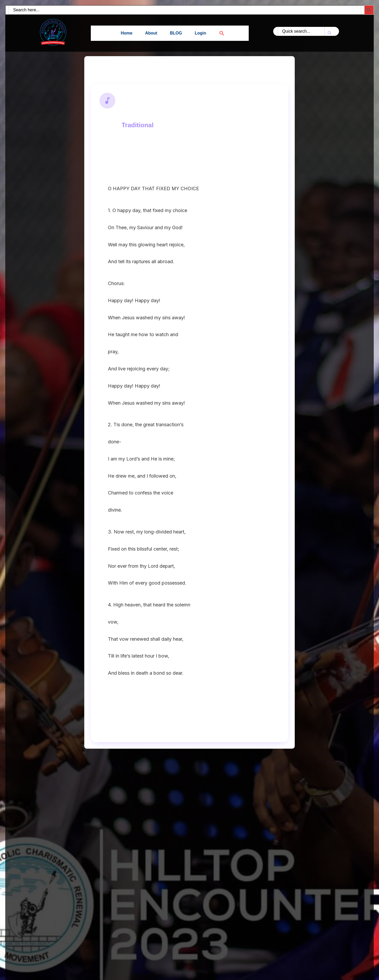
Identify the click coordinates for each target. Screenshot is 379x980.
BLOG (176, 33)
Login (201, 33)
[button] (219, 33)
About (151, 33)
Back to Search (115, 69)
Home (127, 33)
